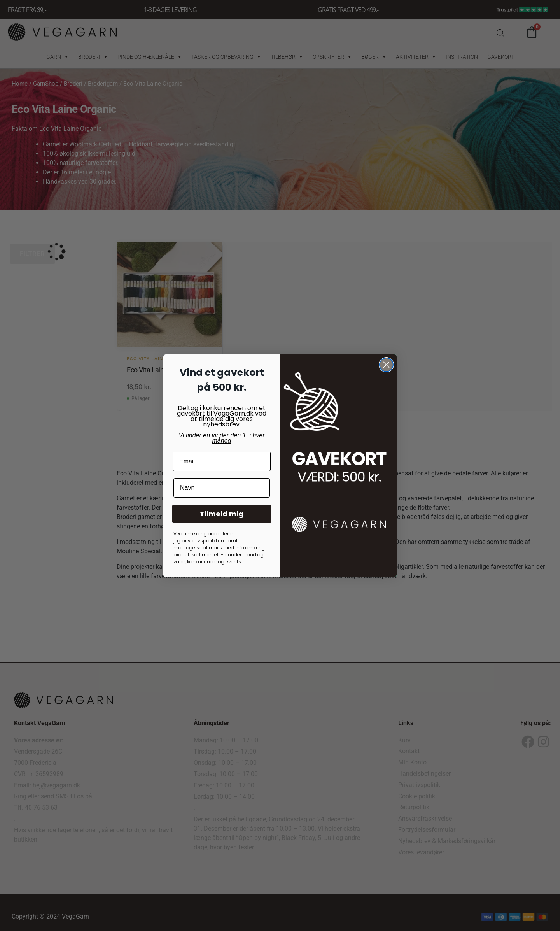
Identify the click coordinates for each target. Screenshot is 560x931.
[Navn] (222, 488)
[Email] (222, 461)
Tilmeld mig (222, 514)
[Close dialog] (386, 365)
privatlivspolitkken (203, 541)
